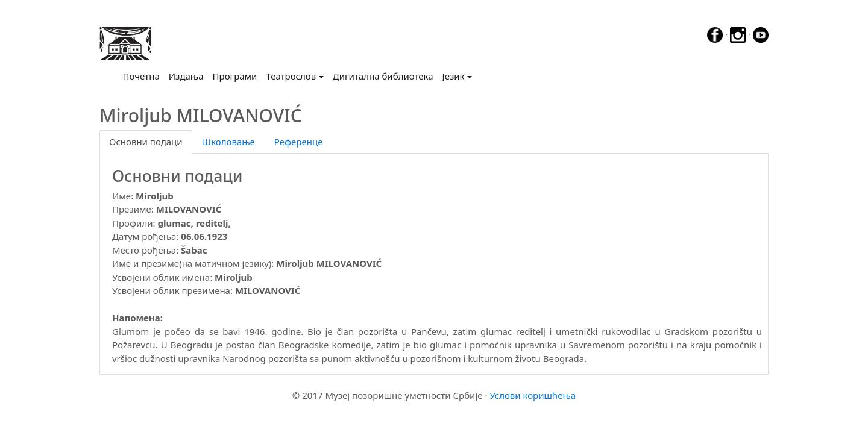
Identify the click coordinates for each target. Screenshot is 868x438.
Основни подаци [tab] (146, 142)
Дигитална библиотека (383, 76)
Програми (235, 76)
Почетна (144, 75)
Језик (454, 76)
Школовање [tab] (228, 142)
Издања (186, 76)
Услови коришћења (533, 395)
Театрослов (291, 76)
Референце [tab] (299, 142)
